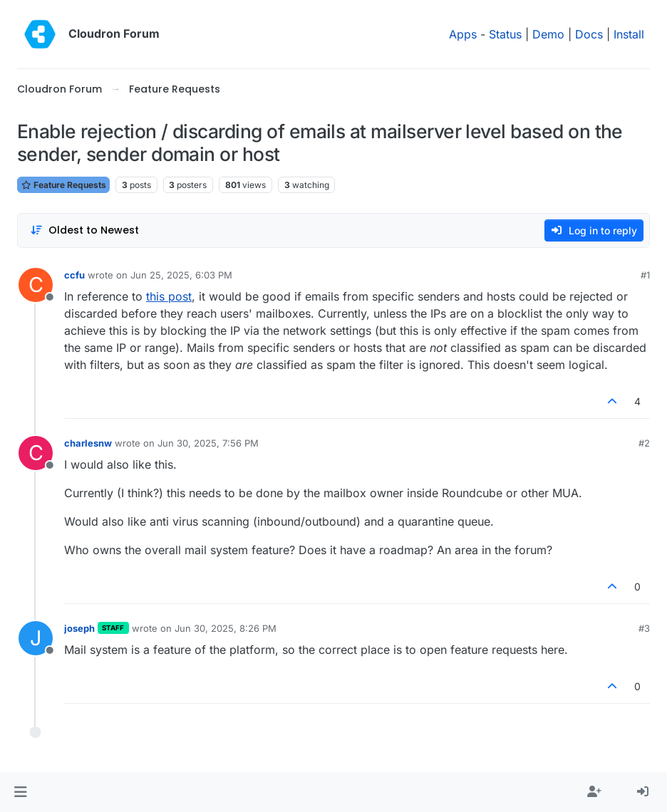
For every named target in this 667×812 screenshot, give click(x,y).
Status (505, 34)
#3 (644, 628)
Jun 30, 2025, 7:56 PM (208, 443)
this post (169, 296)
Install (629, 34)
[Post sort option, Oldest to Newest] (84, 230)
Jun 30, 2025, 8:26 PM (226, 628)
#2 (644, 443)
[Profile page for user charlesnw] (36, 453)
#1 (645, 275)
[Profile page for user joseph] (36, 638)
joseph (79, 628)
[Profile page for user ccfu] (36, 285)
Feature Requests (63, 185)
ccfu (74, 275)
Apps (463, 34)
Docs (589, 34)
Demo (548, 34)
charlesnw (88, 443)
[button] (20, 792)
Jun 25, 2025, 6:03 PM (181, 275)
